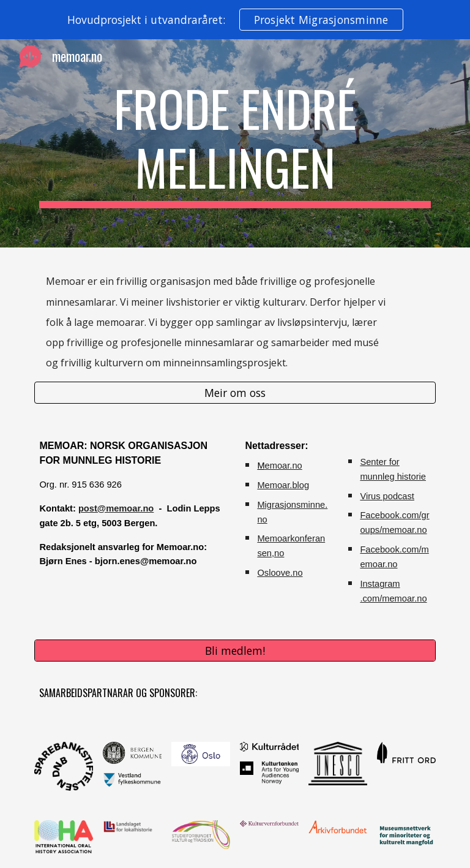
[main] (235, 143)
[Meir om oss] (235, 392)
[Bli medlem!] (235, 651)
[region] (235, 20)
